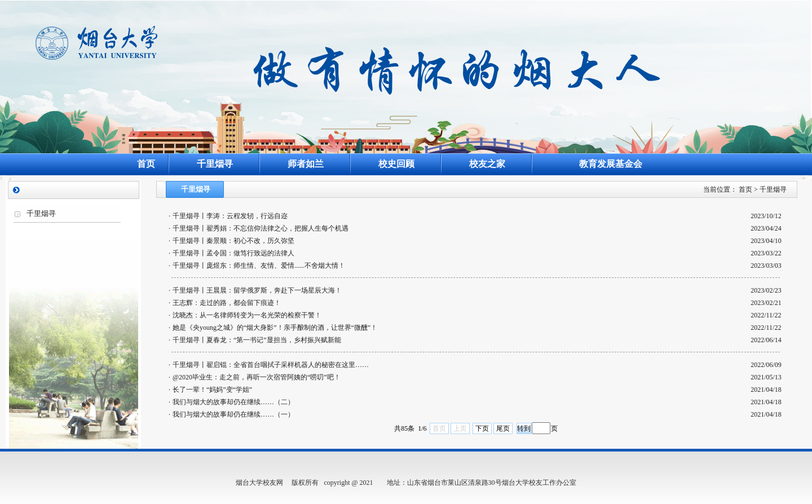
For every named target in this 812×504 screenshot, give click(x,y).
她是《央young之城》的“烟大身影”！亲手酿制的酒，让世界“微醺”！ (275, 328)
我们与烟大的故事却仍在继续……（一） (233, 414)
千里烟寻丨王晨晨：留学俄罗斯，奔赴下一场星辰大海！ (257, 290)
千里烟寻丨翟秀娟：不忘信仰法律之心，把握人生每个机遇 (261, 228)
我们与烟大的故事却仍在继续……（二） (233, 402)
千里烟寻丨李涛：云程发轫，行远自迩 (230, 216)
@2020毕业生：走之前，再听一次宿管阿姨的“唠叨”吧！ (257, 377)
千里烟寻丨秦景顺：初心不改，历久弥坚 (233, 241)
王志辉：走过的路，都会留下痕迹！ (227, 303)
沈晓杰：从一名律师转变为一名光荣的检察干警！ (247, 315)
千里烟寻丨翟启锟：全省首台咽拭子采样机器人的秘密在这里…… (271, 365)
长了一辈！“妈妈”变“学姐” (212, 390)
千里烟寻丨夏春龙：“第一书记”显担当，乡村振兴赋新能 (257, 340)
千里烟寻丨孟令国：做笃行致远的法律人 (233, 253)
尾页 (503, 428)
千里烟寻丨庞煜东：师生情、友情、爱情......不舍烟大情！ (259, 266)
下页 (482, 428)
